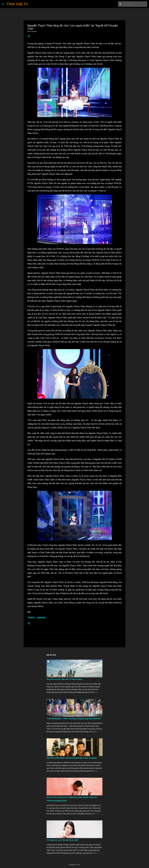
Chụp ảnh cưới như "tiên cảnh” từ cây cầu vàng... (65, 679)
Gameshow (41, 618)
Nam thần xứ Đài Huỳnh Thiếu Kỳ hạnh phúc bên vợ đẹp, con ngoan (72, 758)
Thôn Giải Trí (17, 4)
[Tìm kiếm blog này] (135, 4)
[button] (29, 36)
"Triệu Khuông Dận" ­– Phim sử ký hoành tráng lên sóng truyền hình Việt (74, 719)
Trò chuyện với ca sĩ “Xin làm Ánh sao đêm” (63, 840)
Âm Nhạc (31, 618)
